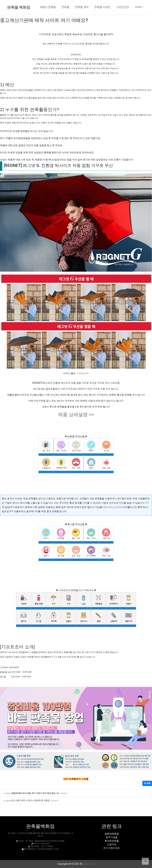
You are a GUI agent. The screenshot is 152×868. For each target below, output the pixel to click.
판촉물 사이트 (102, 7)
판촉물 (65, 7)
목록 (147, 783)
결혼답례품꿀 (112, 834)
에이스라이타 (115, 507)
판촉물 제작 (82, 7)
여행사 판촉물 (48, 7)
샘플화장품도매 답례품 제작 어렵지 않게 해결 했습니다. (35, 793)
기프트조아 (123, 7)
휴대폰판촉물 (112, 841)
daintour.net (89, 864)
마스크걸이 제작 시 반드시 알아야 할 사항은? (31, 800)
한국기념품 (112, 837)
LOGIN (138, 7)
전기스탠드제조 (112, 848)
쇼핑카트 (112, 844)
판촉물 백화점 (19, 7)
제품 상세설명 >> (76, 415)
